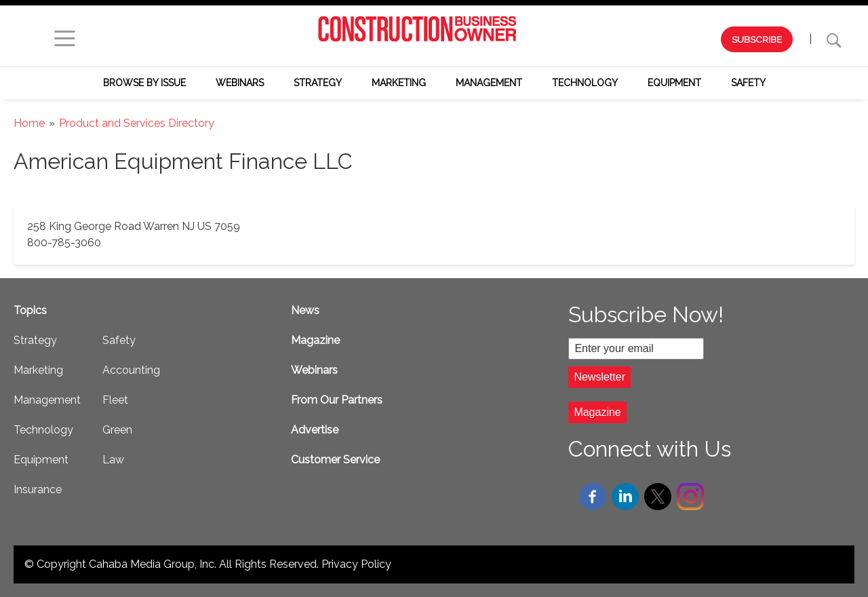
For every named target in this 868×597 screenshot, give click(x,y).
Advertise (315, 430)
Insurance (38, 489)
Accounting (131, 370)
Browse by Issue (144, 83)
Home (29, 123)
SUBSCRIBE (757, 39)
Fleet (115, 400)
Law (113, 460)
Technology (585, 83)
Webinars (240, 83)
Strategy (318, 83)
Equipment (674, 83)
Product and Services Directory (137, 123)
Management (489, 83)
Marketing (399, 83)
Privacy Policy (356, 564)
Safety (748, 83)
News (305, 310)
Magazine (315, 340)
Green (117, 430)
